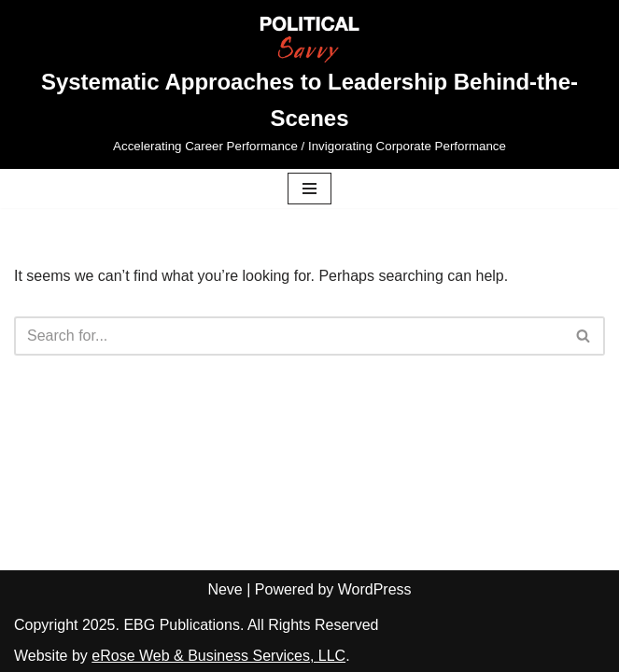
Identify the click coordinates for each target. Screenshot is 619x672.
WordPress (375, 589)
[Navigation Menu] (309, 189)
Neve (225, 589)
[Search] (288, 336)
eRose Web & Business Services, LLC (218, 656)
